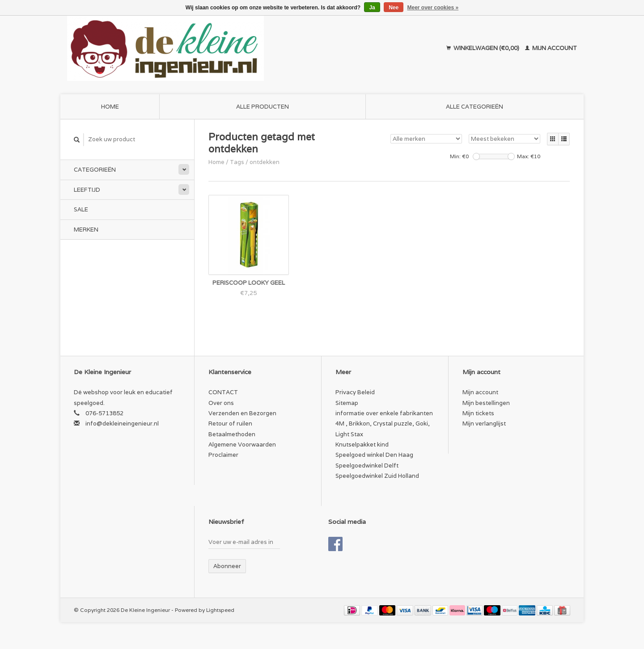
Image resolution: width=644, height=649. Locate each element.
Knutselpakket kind (362, 445)
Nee (394, 8)
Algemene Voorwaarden (242, 445)
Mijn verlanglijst (484, 424)
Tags (237, 162)
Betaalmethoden (232, 434)
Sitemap (347, 403)
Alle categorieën (475, 107)
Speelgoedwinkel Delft (367, 466)
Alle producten (263, 107)
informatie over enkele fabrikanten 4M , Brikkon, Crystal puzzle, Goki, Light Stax (384, 424)
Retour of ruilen (230, 424)
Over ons (221, 403)
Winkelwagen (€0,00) (483, 48)
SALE (81, 209)
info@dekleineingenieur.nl (122, 424)
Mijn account (551, 48)
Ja (372, 8)
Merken (86, 230)
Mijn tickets (478, 413)
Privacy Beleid (355, 392)
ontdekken (265, 162)
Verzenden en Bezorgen (242, 413)
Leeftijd (87, 190)
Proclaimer (223, 455)
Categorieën (95, 170)
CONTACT (223, 392)
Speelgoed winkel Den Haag (374, 455)
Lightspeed (220, 610)
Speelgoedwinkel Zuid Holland (377, 476)
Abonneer (227, 566)
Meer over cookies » (433, 8)
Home (110, 107)
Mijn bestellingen (486, 403)
